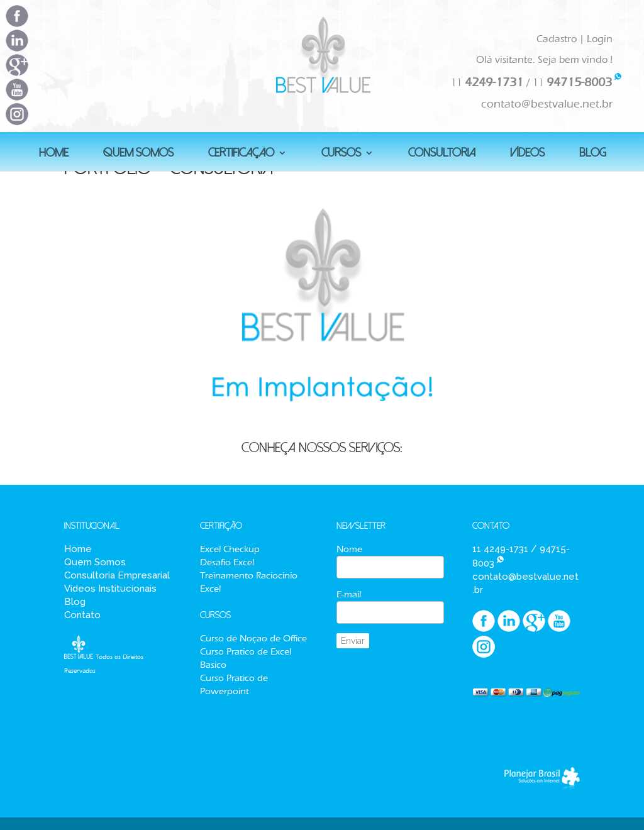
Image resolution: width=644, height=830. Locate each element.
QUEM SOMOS (138, 154)
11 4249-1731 (500, 549)
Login (600, 39)
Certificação (241, 154)
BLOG (592, 154)
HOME (54, 154)
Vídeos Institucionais (110, 589)
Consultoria (442, 154)
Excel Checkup (230, 549)
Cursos (341, 154)
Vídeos (527, 154)
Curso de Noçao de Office (253, 638)
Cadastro (557, 39)
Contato (82, 615)
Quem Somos (95, 562)
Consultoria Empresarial (117, 575)
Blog (75, 602)
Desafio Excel (227, 562)
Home (78, 549)
